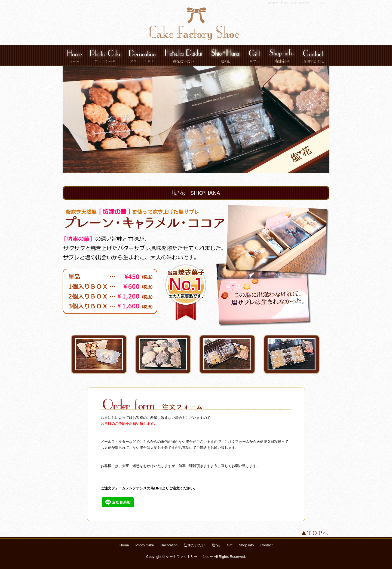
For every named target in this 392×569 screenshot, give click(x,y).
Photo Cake (105, 56)
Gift (254, 56)
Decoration (142, 56)
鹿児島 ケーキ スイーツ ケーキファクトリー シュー (297, 3)
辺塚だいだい (183, 56)
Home (74, 56)
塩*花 (225, 56)
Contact (314, 56)
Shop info (281, 56)
